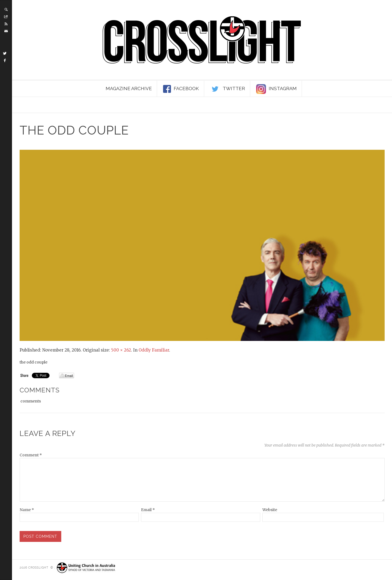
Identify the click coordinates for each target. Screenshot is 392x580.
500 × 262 (121, 350)
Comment (31, 455)
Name (27, 510)
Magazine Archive (129, 88)
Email (148, 510)
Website (270, 510)
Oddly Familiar (154, 350)
